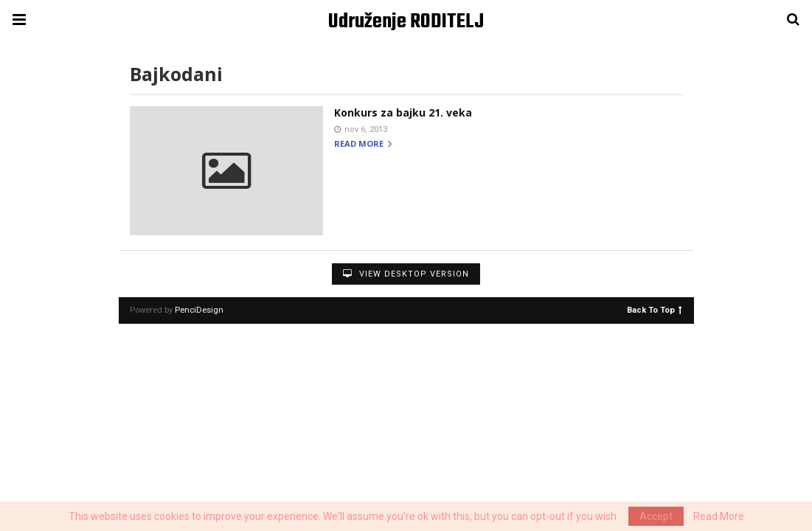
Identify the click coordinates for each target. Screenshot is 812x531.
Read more (363, 144)
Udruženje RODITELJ (406, 22)
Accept (656, 516)
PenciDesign (199, 310)
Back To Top (655, 309)
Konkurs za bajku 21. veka (403, 112)
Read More (719, 516)
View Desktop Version (406, 274)
